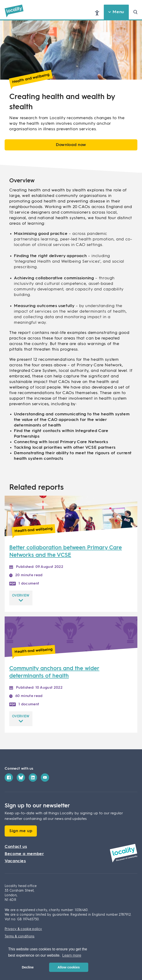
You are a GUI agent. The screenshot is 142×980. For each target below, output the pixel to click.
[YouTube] (45, 778)
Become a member (24, 854)
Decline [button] (28, 967)
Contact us (16, 847)
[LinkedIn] (33, 778)
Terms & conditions (20, 936)
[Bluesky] (21, 778)
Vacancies (15, 861)
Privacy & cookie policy (23, 929)
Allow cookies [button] (69, 967)
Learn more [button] (72, 955)
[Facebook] (9, 778)
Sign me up (21, 831)
